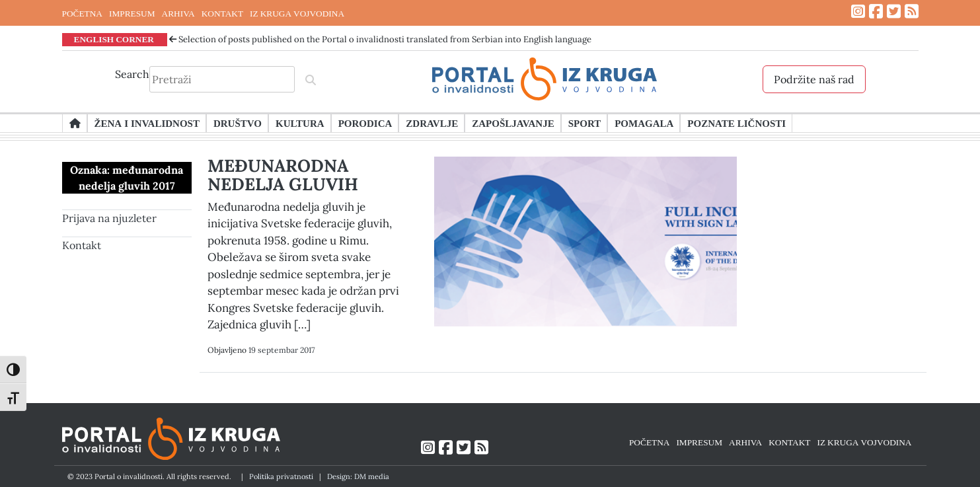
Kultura (300, 123)
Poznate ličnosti (736, 123)
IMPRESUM (132, 13)
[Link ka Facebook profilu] (876, 12)
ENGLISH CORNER (114, 39)
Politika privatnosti (281, 476)
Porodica (365, 123)
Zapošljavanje (513, 123)
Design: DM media (358, 476)
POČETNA (82, 13)
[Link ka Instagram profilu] (858, 12)
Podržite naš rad (814, 79)
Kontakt (82, 245)
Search (132, 74)
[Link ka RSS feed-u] (912, 12)
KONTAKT (222, 13)
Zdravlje (432, 123)
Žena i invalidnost (147, 123)
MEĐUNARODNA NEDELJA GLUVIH (283, 175)
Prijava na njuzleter (109, 218)
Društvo (238, 123)
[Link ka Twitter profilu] (894, 12)
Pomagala (644, 123)
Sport (584, 123)
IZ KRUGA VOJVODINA (297, 13)
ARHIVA (178, 13)
